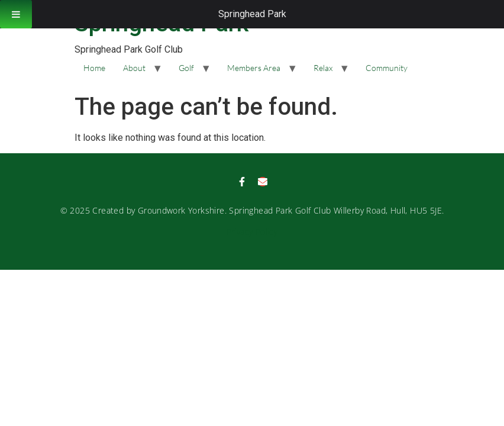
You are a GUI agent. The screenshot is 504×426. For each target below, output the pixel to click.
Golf (186, 68)
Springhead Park (252, 14)
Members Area (254, 68)
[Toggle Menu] (16, 14)
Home (94, 68)
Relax (323, 68)
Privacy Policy (252, 232)
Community (387, 68)
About (134, 68)
